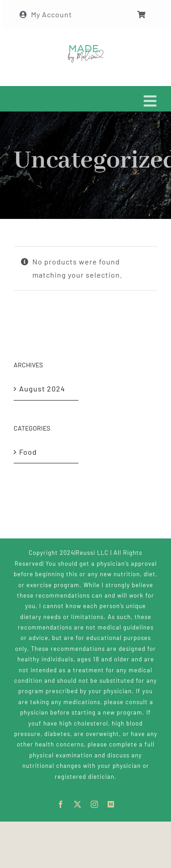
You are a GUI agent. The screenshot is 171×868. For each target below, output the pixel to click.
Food (28, 452)
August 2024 (42, 388)
